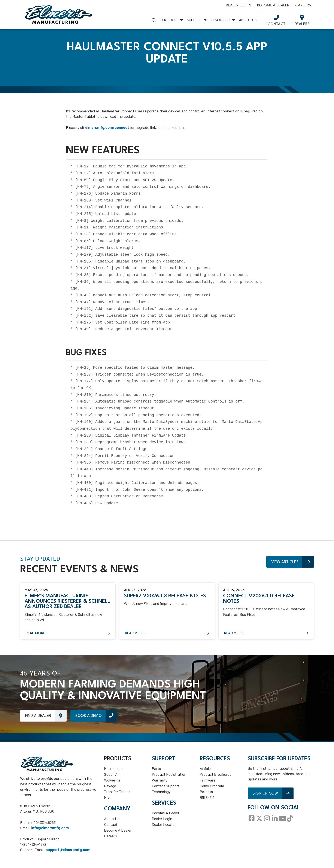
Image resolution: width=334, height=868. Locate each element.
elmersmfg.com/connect (107, 129)
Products (118, 760)
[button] (154, 21)
